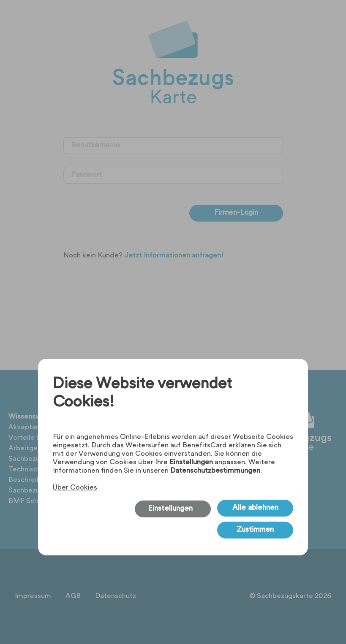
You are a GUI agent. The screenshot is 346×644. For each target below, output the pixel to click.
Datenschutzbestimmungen (215, 471)
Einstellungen (191, 463)
